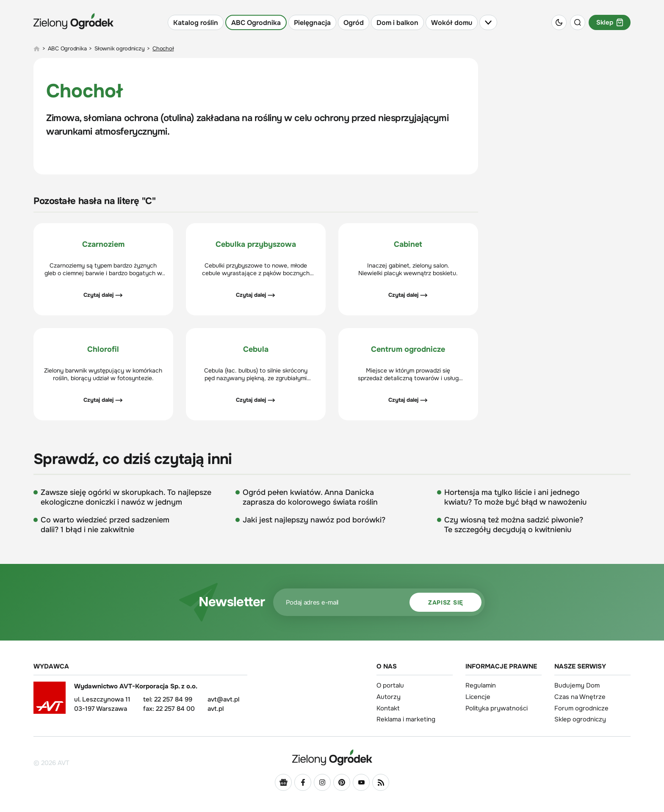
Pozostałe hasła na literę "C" (94, 201)
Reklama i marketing (406, 719)
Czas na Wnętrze (580, 697)
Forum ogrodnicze (581, 708)
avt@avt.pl (223, 699)
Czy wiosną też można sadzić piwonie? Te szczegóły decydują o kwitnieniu (514, 525)
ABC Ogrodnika (256, 23)
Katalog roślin (196, 23)
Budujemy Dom (577, 685)
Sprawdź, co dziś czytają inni (133, 459)
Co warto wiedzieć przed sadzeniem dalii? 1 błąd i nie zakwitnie (105, 525)
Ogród (354, 23)
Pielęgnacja (312, 23)
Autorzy (389, 697)
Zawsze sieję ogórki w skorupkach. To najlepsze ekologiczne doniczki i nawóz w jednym (126, 497)
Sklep (610, 22)
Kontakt (388, 708)
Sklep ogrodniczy (580, 719)
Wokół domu (452, 23)
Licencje (478, 697)
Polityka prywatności (497, 708)
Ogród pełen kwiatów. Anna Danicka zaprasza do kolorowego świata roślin (310, 497)
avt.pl (216, 709)
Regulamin (481, 685)
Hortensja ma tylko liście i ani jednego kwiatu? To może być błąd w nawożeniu (515, 497)
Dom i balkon (397, 23)
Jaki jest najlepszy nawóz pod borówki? (314, 520)
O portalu (390, 685)
